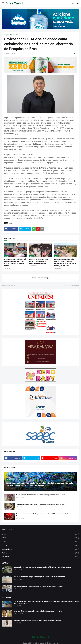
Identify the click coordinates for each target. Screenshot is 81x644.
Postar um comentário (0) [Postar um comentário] (40, 278)
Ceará (40, 542)
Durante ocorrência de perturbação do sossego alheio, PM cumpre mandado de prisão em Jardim (46, 515)
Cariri (16, 35)
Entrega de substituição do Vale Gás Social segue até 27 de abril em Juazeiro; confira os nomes (15, 262)
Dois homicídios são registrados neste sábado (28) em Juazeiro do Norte (38, 611)
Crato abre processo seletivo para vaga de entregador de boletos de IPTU (40, 504)
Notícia (40, 545)
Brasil (40, 534)
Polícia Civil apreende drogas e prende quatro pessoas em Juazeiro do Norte (39, 577)
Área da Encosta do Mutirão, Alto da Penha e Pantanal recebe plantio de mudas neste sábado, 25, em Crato (65, 262)
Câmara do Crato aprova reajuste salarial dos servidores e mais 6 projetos (39, 586)
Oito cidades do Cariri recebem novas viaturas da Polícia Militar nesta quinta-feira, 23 (42, 567)
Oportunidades (40, 549)
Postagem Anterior (10, 285)
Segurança (40, 557)
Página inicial (9, 35)
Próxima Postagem (71, 285)
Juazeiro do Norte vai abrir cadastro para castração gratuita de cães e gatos (39, 261)
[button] (3, 3)
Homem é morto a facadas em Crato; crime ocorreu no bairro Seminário (38, 621)
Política (40, 553)
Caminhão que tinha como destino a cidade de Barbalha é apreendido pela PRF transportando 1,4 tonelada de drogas (46, 603)
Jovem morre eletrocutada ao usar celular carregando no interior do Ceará (41, 495)
